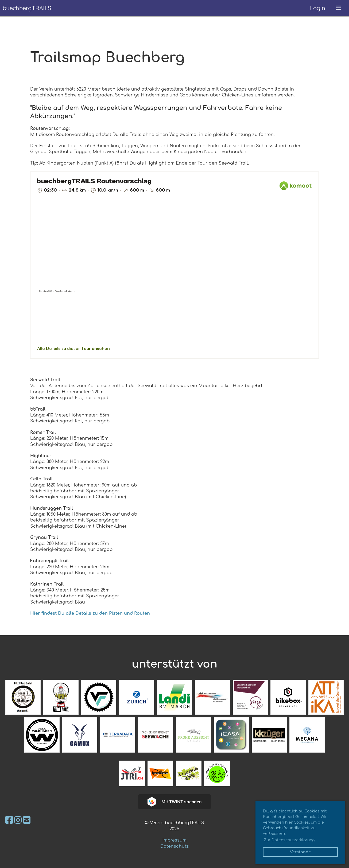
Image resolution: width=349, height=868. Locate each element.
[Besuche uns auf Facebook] (9, 820)
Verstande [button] (300, 852)
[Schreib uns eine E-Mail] (27, 820)
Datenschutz (174, 846)
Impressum (174, 840)
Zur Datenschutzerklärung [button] (289, 840)
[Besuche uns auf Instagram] (18, 820)
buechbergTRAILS (27, 8)
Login (318, 8)
